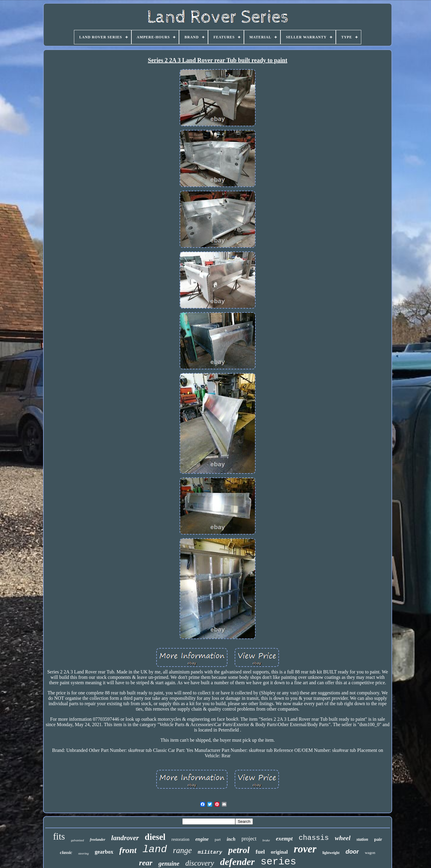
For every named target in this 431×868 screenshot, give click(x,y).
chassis (314, 838)
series (279, 862)
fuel (260, 852)
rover (305, 849)
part (218, 839)
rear (146, 863)
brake (266, 840)
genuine (169, 864)
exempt (284, 839)
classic (66, 852)
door (352, 852)
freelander (97, 840)
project (249, 839)
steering (83, 853)
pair (378, 839)
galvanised (77, 840)
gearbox (104, 852)
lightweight (331, 853)
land (155, 849)
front (128, 850)
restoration (180, 839)
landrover (125, 838)
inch (231, 839)
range (182, 850)
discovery (200, 863)
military (210, 852)
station (362, 839)
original (279, 852)
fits (59, 836)
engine (202, 839)
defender (237, 862)
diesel (155, 837)
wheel (343, 838)
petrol (239, 850)
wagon (370, 853)
